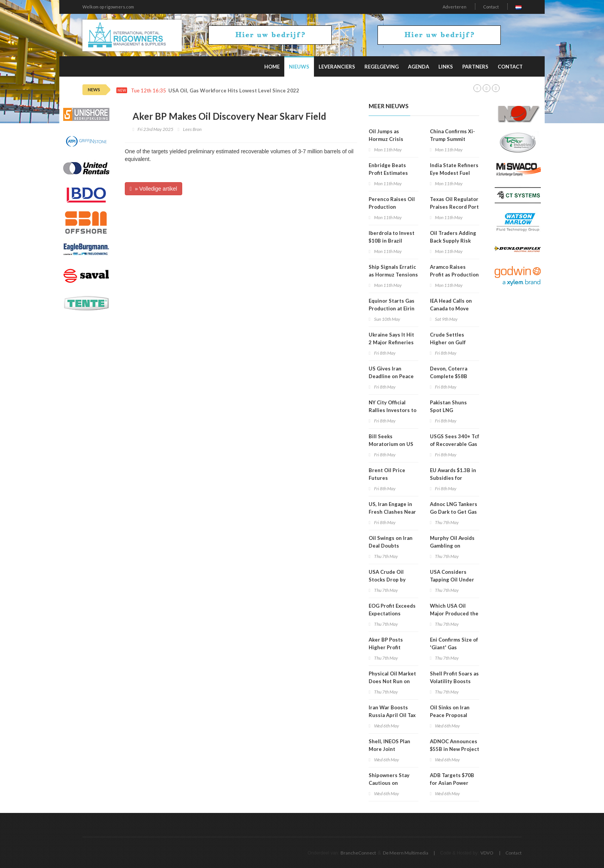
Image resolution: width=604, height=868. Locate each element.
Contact (491, 7)
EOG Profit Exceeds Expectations (392, 610)
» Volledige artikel (154, 189)
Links (446, 67)
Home (272, 67)
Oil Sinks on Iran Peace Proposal (450, 711)
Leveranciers (337, 67)
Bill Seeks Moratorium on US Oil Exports (391, 444)
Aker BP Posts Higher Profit (386, 643)
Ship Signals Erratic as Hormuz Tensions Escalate (393, 275)
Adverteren (455, 7)
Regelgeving (382, 67)
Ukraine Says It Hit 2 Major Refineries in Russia (391, 342)
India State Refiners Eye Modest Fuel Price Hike (454, 173)
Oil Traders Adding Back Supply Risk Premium (453, 241)
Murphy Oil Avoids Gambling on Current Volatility (452, 546)
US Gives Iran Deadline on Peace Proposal (391, 376)
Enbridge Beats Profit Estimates (388, 169)
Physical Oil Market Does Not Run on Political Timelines (392, 681)
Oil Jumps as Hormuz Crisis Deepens (386, 139)
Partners (475, 67)
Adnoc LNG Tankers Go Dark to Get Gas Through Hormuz (454, 512)
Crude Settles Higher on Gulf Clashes (448, 342)
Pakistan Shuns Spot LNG (448, 406)
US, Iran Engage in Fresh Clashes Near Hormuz (392, 512)
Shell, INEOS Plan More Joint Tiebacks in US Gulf (392, 749)
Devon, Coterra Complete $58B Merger (449, 376)
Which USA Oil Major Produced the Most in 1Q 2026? (454, 613)
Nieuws (299, 67)
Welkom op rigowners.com (108, 7)
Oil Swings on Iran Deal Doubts (391, 542)
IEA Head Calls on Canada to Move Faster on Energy (451, 308)
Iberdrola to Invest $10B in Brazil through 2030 (392, 241)
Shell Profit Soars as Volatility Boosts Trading (454, 681)
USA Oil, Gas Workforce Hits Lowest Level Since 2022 (234, 91)
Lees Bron (192, 129)
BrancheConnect (358, 853)
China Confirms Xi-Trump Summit (452, 135)
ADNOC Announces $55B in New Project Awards (455, 749)
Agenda (419, 67)
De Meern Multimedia (406, 853)
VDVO (487, 853)
